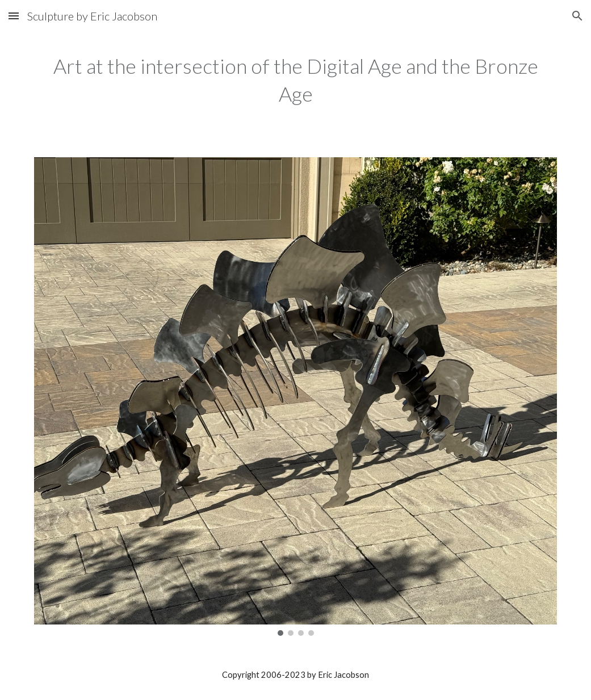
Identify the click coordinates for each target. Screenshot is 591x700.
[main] (295, 80)
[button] (14, 16)
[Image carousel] (295, 397)
